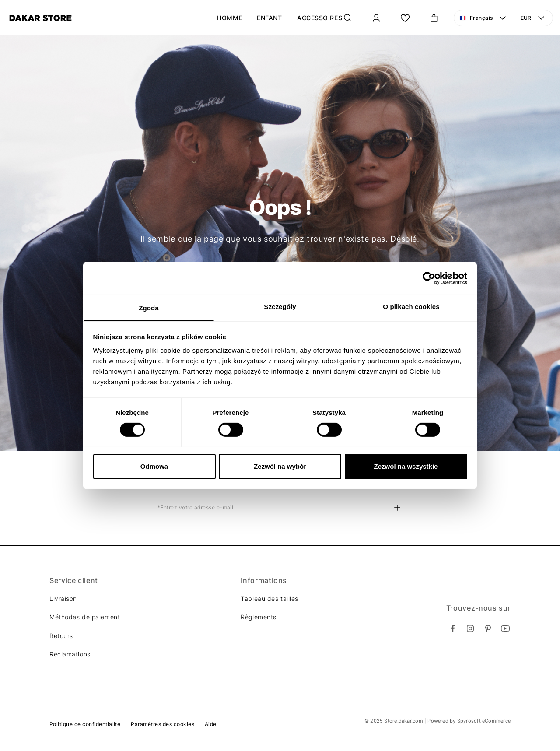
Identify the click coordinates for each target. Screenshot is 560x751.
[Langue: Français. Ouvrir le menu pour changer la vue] (484, 18)
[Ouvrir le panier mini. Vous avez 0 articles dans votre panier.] (434, 18)
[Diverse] (40, 18)
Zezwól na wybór (280, 466)
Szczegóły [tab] (280, 307)
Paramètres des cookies (163, 724)
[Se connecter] (376, 18)
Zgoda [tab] (149, 308)
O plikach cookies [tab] (411, 307)
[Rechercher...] (347, 18)
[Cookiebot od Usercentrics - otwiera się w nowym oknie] (429, 278)
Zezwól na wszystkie (406, 466)
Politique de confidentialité (85, 724)
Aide (211, 724)
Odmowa (154, 466)
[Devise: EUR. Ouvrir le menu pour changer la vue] (534, 18)
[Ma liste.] (405, 18)
